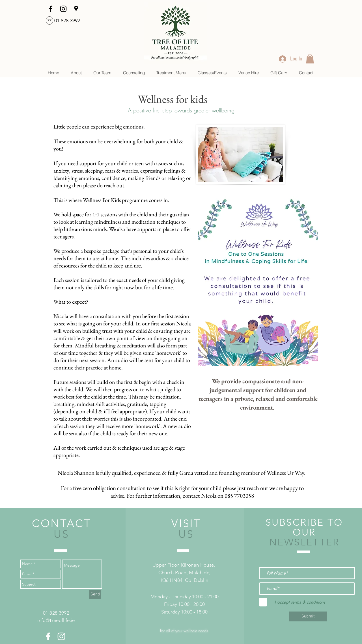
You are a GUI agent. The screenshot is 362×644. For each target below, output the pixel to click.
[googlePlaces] (76, 9)
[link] (310, 59)
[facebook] (51, 9)
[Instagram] (63, 9)
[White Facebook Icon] (48, 636)
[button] (134, 73)
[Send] (95, 594)
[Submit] (308, 616)
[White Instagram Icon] (61, 636)
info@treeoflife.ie (56, 620)
